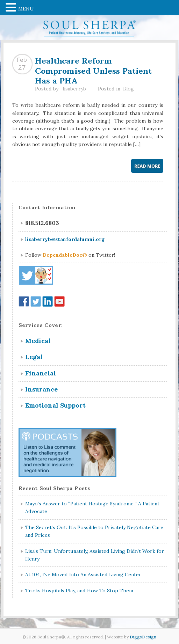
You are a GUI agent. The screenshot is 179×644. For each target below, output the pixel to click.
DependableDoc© (65, 255)
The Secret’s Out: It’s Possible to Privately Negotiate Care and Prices (94, 531)
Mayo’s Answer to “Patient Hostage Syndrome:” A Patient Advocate (92, 507)
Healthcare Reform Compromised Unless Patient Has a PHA (93, 70)
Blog (128, 89)
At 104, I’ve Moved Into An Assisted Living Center (83, 575)
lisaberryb (74, 89)
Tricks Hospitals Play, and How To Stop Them (79, 591)
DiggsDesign (143, 637)
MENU (26, 9)
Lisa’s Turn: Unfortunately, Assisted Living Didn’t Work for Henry (95, 555)
